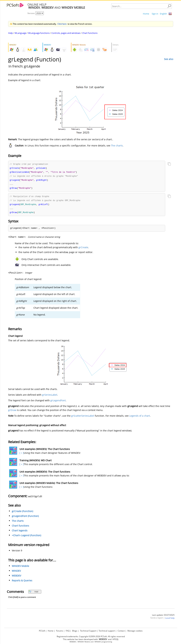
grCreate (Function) (22, 513)
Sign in (155, 14)
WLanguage (20, 33)
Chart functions (90, 33)
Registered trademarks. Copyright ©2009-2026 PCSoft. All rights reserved (91, 636)
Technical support (107, 631)
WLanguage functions (39, 33)
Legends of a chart (140, 418)
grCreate (83, 249)
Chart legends (20, 532)
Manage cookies (135, 631)
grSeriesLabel (50, 397)
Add (33, 594)
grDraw (12, 412)
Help (10, 33)
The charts (117, 146)
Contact (121, 631)
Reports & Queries (22, 582)
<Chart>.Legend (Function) (26, 537)
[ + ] (21, 455)
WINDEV (16, 573)
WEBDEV (16, 578)
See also (169, 59)
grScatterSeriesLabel (83, 418)
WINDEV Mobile (20, 568)
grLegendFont (58, 402)
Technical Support (88, 631)
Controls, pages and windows (66, 33)
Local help (170, 620)
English (163, 14)
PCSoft (42, 631)
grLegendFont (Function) (25, 518)
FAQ (68, 631)
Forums (60, 631)
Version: (31, 13)
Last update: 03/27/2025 (163, 617)
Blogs (75, 631)
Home (146, 14)
